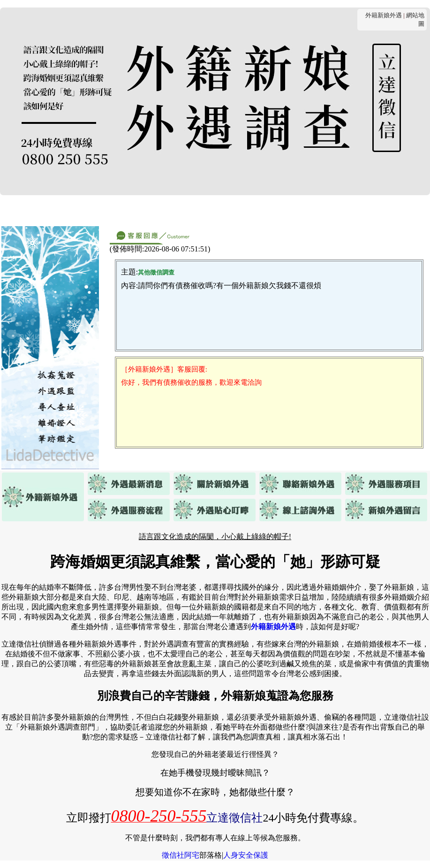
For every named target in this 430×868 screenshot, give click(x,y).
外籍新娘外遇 (384, 15)
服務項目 (209, 210)
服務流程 (254, 210)
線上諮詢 (344, 210)
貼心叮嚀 (299, 210)
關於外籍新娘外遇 (103, 210)
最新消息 (42, 210)
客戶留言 (389, 210)
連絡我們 (164, 210)
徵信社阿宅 (181, 855)
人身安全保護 (246, 855)
